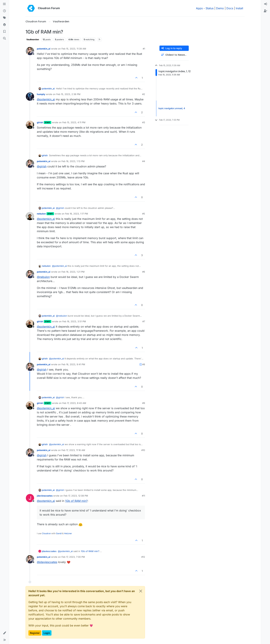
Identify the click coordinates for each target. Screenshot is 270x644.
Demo (220, 8)
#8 (144, 364)
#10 (143, 450)
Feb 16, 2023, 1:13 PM (73, 161)
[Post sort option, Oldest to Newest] (174, 55)
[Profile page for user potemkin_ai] (30, 51)
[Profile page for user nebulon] (30, 216)
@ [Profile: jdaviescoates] (47, 562)
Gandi (59, 533)
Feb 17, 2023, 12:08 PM (76, 496)
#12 (143, 557)
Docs (230, 8)
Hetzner (68, 533)
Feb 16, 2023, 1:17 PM (77, 214)
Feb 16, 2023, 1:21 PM (73, 272)
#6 (144, 272)
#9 (144, 403)
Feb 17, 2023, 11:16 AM (73, 450)
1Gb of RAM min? (76, 501)
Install (239, 8)
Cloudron (46, 533)
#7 (144, 321)
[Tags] (4, 18)
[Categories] (4, 4)
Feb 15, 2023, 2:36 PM (68, 94)
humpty (41, 94)
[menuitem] (266, 4)
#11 (143, 496)
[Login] (266, 4)
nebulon (41, 214)
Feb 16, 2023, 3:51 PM (74, 321)
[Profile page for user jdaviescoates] (30, 498)
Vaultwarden (33, 39)
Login (47, 633)
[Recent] (4, 11)
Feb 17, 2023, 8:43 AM (74, 403)
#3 (144, 122)
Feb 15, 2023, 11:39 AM (74, 49)
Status (210, 8)
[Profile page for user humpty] (30, 97)
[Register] (266, 11)
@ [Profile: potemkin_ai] (46, 99)
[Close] (141, 591)
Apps (199, 8)
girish (40, 122)
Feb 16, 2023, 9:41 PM (73, 364)
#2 (144, 94)
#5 (144, 214)
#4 (144, 161)
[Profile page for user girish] (30, 125)
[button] (4, 633)
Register (35, 633)
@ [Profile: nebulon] (43, 277)
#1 (144, 49)
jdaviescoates (45, 496)
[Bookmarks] (4, 32)
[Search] (4, 38)
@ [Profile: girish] (42, 166)
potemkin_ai (44, 49)
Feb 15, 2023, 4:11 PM (74, 122)
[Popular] (4, 25)
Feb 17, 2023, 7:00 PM (73, 557)
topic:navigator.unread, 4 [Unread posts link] (172, 108)
